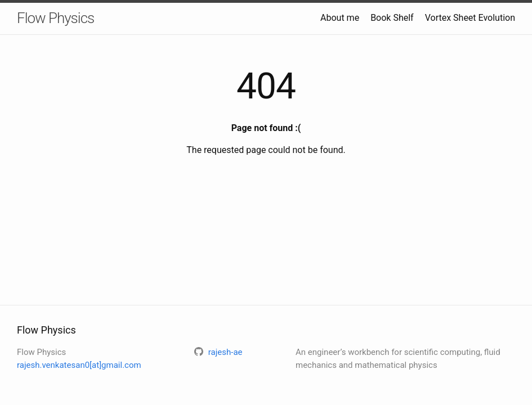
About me (340, 18)
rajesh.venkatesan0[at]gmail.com (79, 365)
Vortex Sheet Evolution (470, 18)
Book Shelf (392, 18)
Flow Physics (55, 18)
